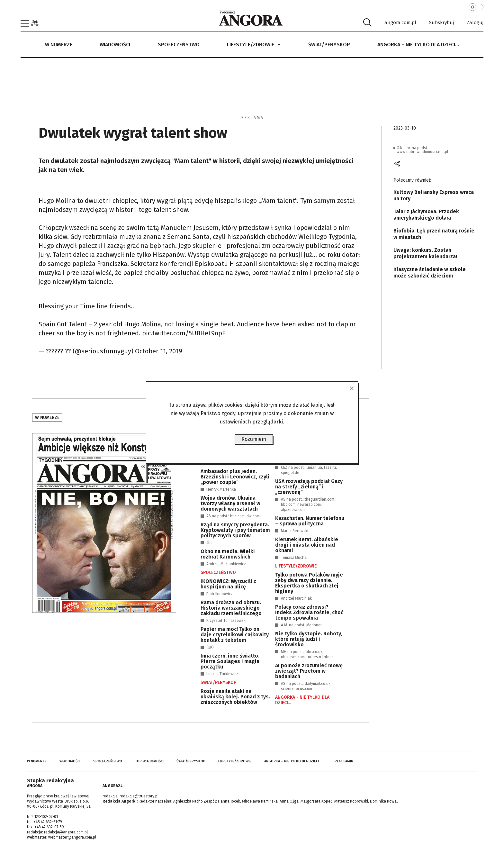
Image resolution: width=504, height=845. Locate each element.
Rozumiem (254, 439)
